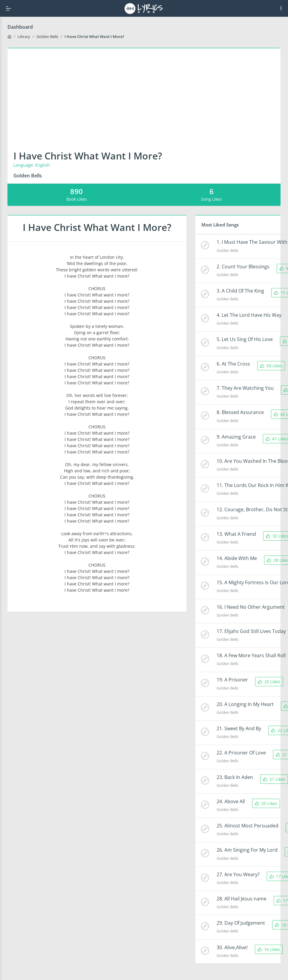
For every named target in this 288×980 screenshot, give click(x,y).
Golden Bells (47, 36)
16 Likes (269, 949)
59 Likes (271, 366)
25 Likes (269, 682)
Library (24, 36)
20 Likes (266, 803)
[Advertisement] (144, 93)
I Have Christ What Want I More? (94, 36)
